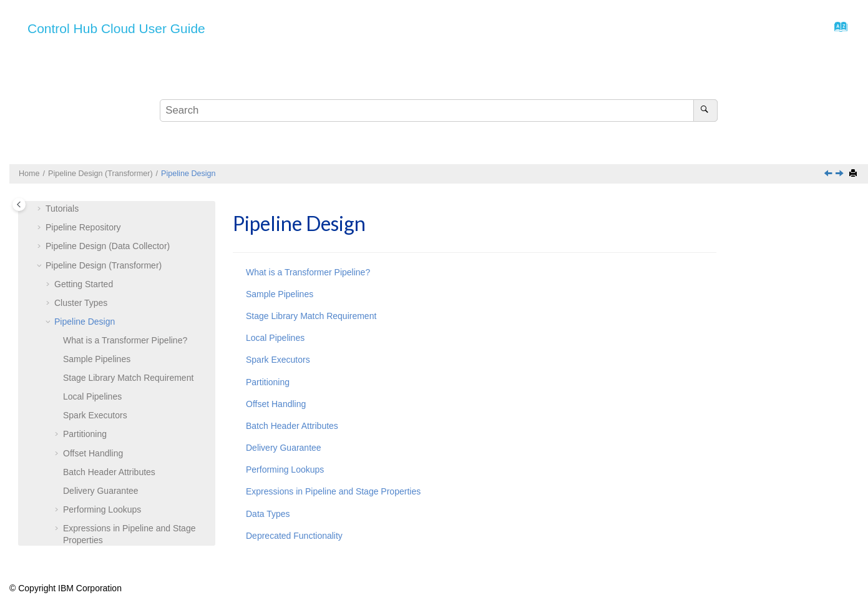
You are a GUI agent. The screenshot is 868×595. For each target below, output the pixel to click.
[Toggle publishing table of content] (19, 204)
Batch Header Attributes (109, 472)
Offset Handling (93, 453)
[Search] (705, 111)
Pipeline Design (188, 174)
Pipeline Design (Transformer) (100, 174)
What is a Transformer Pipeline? (308, 272)
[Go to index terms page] (837, 30)
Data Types (268, 514)
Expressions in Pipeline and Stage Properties (333, 491)
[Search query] (439, 111)
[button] (41, 209)
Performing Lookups (102, 509)
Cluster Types (81, 303)
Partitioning (85, 434)
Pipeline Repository (83, 227)
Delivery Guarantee (101, 491)
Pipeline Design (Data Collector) (108, 246)
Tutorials (62, 209)
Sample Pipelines (97, 359)
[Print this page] (854, 174)
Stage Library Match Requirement (128, 378)
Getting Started (84, 284)
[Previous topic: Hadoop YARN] (829, 174)
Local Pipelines (92, 396)
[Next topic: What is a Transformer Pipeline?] (841, 174)
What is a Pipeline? (125, 340)
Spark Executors (95, 415)
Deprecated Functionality (294, 536)
